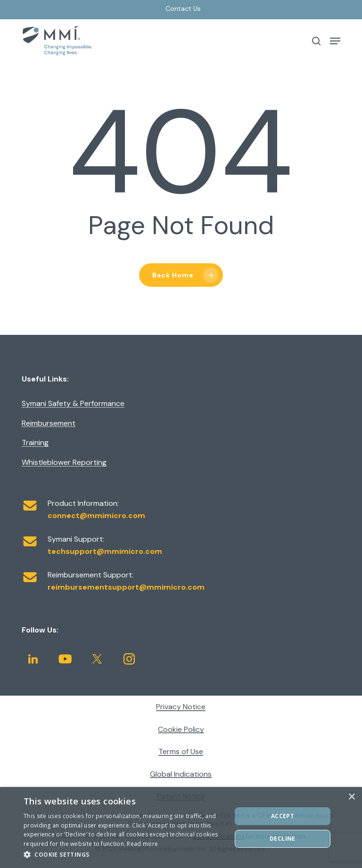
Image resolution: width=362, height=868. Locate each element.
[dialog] (181, 827)
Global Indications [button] (181, 774)
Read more (142, 844)
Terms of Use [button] (181, 752)
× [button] (351, 797)
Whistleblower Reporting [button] (64, 462)
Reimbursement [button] (49, 423)
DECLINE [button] (283, 839)
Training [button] (35, 443)
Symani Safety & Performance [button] (73, 404)
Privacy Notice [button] (181, 707)
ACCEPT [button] (283, 816)
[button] (335, 41)
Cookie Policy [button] (181, 730)
